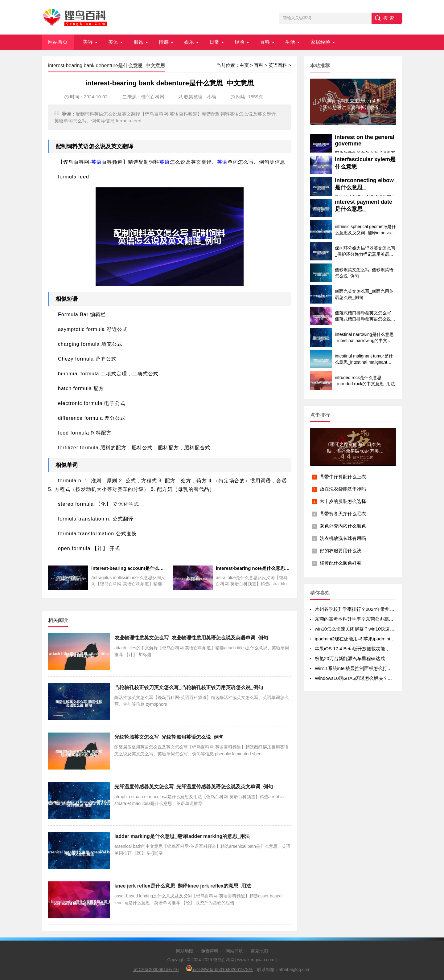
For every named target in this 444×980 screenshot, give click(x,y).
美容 (88, 42)
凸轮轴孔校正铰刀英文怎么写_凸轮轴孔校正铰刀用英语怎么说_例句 (189, 687)
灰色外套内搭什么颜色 (343, 526)
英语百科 (278, 65)
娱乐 (189, 42)
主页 (244, 65)
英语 (83, 146)
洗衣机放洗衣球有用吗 (343, 538)
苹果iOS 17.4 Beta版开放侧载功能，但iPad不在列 (366, 649)
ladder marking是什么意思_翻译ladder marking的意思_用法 (182, 836)
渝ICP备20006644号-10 (156, 970)
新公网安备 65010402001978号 (219, 968)
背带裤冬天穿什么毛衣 (343, 514)
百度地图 (259, 951)
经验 (240, 42)
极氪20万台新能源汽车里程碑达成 (350, 658)
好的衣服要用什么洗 (341, 551)
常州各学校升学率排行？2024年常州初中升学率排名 (368, 609)
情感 (164, 42)
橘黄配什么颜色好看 (341, 563)
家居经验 (320, 42)
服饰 (138, 42)
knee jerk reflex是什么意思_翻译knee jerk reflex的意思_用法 (183, 886)
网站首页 (58, 42)
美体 (113, 42)
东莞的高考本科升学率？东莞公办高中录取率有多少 (368, 619)
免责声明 (210, 951)
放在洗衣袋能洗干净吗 (343, 489)
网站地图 (185, 951)
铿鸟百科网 (153, 97)
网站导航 (234, 951)
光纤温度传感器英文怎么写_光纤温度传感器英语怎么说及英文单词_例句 (194, 787)
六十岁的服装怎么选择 (343, 501)
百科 (265, 42)
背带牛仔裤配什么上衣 (343, 477)
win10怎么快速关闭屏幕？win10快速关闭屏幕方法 (366, 629)
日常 (214, 42)
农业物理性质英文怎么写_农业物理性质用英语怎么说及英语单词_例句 (191, 638)
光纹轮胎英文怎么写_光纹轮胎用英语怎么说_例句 (169, 737)
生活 (290, 42)
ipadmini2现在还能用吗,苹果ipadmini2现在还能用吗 (368, 639)
